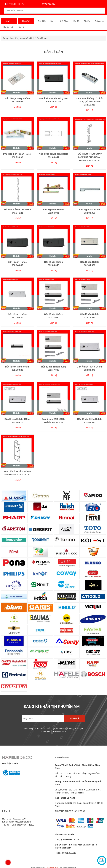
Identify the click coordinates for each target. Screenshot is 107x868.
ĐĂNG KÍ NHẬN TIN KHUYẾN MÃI (52, 706)
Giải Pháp (64, 21)
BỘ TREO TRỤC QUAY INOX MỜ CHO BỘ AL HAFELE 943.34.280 (90, 157)
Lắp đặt (76, 21)
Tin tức (87, 21)
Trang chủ (8, 38)
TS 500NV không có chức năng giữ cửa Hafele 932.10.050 (90, 102)
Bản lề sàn (42, 38)
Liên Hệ (21, 27)
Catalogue (99, 21)
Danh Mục (7, 22)
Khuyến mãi (8, 27)
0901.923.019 (48, 4)
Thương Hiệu (25, 22)
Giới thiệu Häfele (10, 763)
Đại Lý (53, 21)
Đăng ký (74, 719)
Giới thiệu (42, 21)
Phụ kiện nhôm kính (25, 38)
